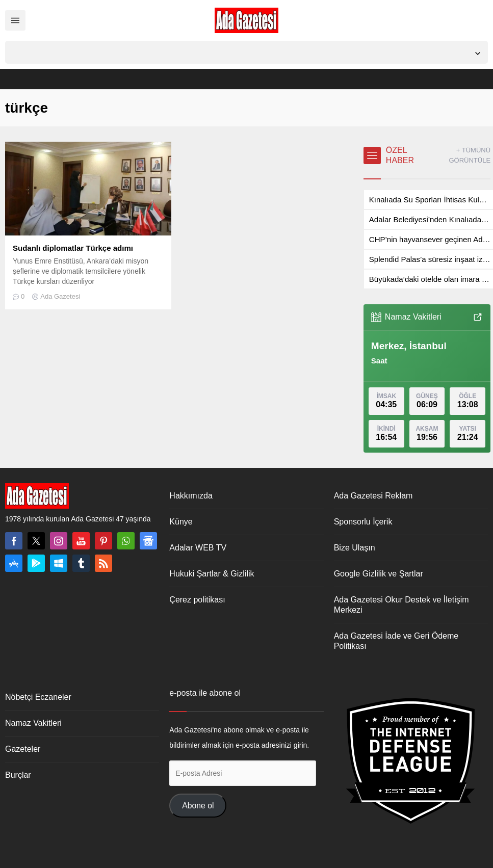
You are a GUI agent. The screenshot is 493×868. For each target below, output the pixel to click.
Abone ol (198, 806)
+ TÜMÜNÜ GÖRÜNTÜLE (470, 155)
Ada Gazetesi (60, 296)
